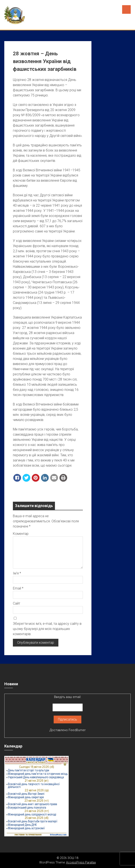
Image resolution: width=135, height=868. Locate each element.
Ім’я (17, 573)
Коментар (21, 534)
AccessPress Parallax (81, 862)
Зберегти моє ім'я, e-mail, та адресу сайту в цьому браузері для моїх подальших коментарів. (47, 629)
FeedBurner (77, 730)
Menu (126, 9)
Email (18, 588)
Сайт (17, 603)
